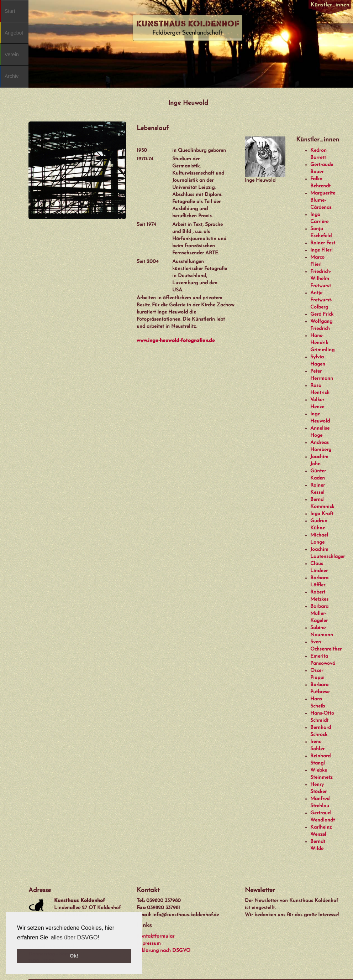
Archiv (12, 76)
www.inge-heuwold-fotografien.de (176, 341)
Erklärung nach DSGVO (164, 951)
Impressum (149, 943)
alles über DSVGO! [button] (75, 937)
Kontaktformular (156, 936)
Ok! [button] (74, 956)
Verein (12, 55)
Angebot (14, 33)
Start (10, 11)
